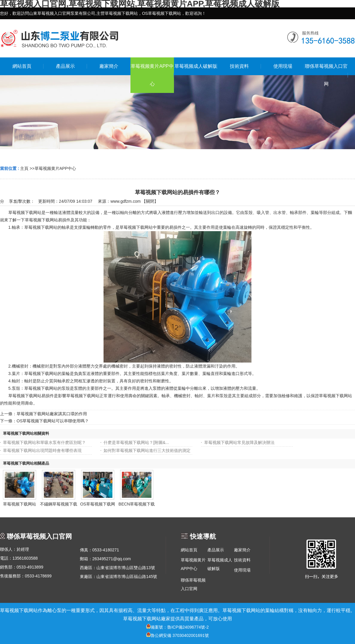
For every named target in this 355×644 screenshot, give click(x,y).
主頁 (24, 168)
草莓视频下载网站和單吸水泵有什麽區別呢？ (44, 442)
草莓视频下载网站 (20, 504)
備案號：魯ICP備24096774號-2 (177, 627)
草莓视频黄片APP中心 (55, 168)
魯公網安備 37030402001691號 (177, 635)
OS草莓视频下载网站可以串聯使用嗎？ (53, 421)
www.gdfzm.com (125, 201)
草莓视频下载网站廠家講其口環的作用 (52, 414)
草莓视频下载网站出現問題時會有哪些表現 (42, 450)
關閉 (150, 201)
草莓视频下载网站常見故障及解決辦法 (239, 442)
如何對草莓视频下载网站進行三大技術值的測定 (147, 450)
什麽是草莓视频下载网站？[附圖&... (136, 442)
